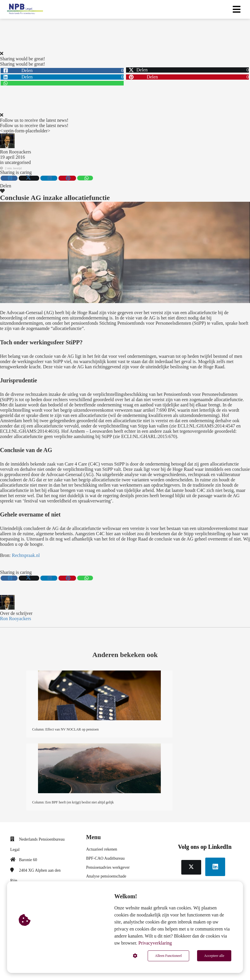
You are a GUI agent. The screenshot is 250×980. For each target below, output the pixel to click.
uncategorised (18, 162)
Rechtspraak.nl (26, 555)
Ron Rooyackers (15, 152)
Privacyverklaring (155, 943)
